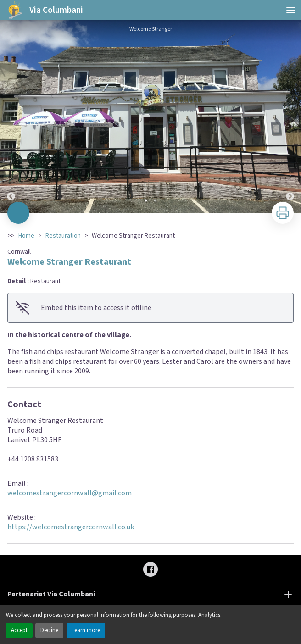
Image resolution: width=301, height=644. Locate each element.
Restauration (63, 236)
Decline (49, 630)
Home (26, 236)
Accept (19, 630)
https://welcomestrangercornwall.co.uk (71, 527)
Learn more (86, 630)
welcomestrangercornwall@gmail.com (70, 493)
